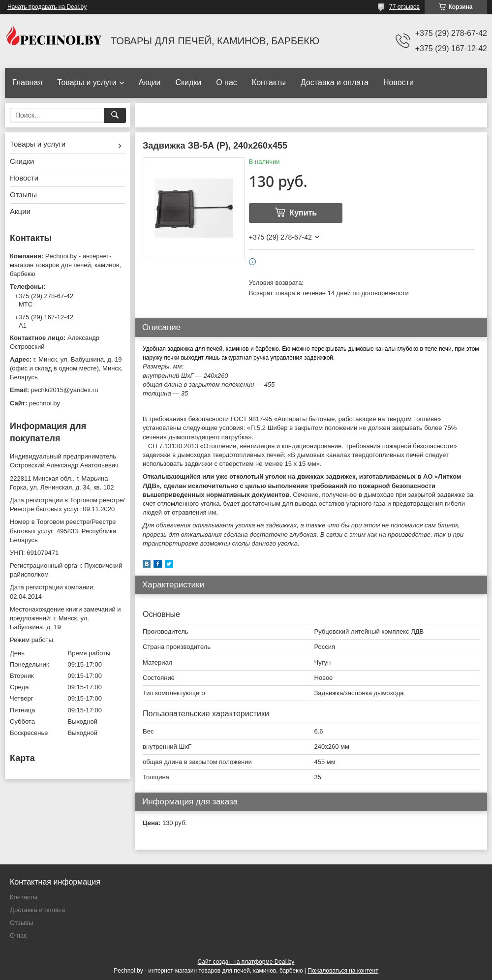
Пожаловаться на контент (343, 971)
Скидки (188, 82)
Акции (150, 82)
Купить (303, 213)
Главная (27, 82)
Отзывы (23, 195)
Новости (399, 82)
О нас (227, 82)
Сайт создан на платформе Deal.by (246, 962)
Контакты (269, 82)
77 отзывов (404, 7)
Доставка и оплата (335, 82)
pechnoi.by (45, 403)
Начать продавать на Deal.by (47, 7)
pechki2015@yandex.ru (65, 390)
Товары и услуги (87, 82)
